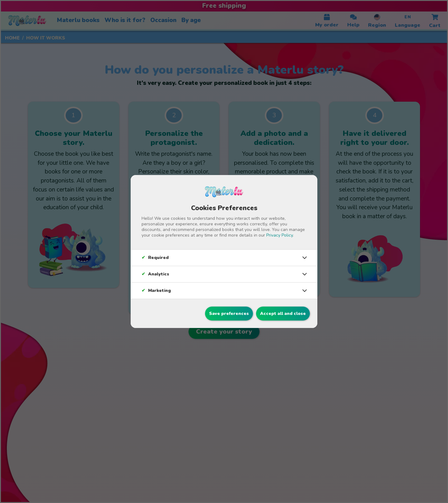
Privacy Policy (280, 235)
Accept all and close (283, 314)
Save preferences (229, 314)
